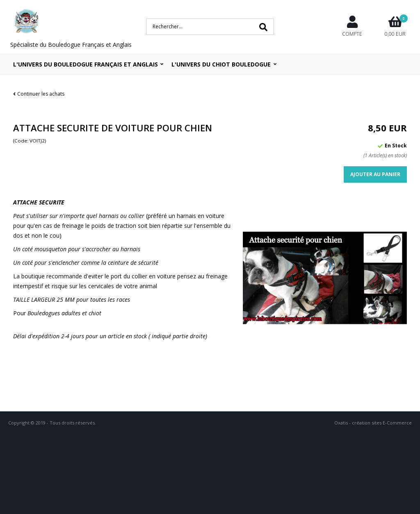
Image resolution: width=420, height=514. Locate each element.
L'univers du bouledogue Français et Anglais (86, 64)
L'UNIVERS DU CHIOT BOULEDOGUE (221, 64)
